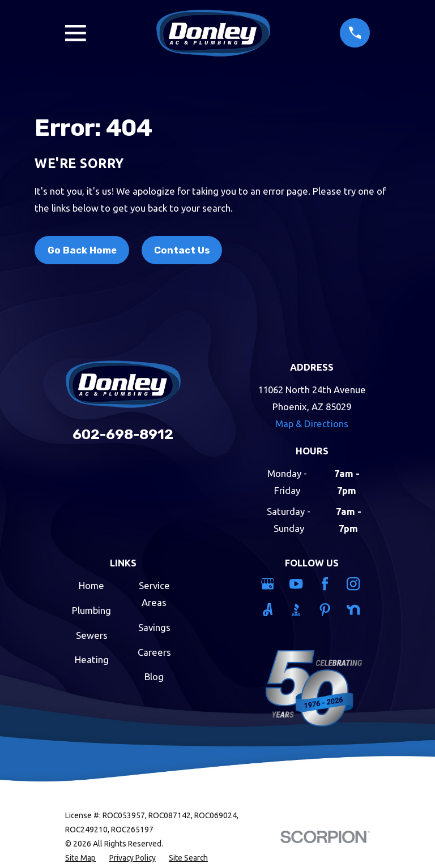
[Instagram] (355, 584)
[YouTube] (298, 584)
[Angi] (269, 610)
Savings (154, 627)
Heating (92, 659)
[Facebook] (327, 584)
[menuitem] (80, 858)
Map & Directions (312, 424)
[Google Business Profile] (269, 584)
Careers (154, 652)
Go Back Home (82, 250)
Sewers (92, 635)
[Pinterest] (327, 610)
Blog (154, 676)
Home (91, 585)
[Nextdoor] (355, 610)
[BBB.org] (298, 610)
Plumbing (91, 610)
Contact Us (182, 250)
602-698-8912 (123, 434)
